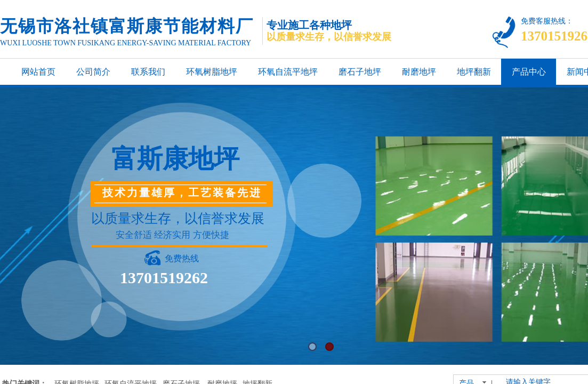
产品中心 (529, 72)
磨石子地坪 (360, 72)
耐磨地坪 (419, 72)
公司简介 (93, 72)
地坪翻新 (474, 72)
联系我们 (148, 72)
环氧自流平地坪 (288, 72)
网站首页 (38, 72)
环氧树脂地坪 (212, 72)
